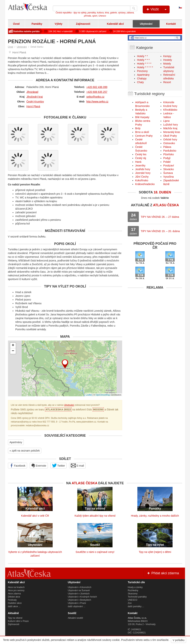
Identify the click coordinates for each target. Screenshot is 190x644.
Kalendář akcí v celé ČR (35, 516)
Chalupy (142, 78)
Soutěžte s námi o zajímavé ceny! (95, 552)
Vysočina (168, 177)
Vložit (158, 9)
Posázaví (169, 166)
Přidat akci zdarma (163, 573)
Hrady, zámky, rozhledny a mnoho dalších (155, 516)
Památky (37, 24)
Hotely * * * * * (145, 67)
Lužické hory (171, 125)
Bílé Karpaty (142, 117)
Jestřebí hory (143, 169)
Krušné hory (170, 106)
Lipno (166, 121)
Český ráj (141, 158)
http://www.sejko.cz (97, 102)
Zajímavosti (83, 24)
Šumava (168, 173)
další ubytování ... (77, 606)
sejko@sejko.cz (95, 97)
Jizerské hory (143, 173)
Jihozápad (32, 92)
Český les (141, 154)
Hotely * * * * (144, 64)
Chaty (140, 82)
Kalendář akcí (115, 24)
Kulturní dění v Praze (18, 621)
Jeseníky (140, 166)
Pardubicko (170, 151)
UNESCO (132, 600)
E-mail (77, 465)
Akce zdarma (14, 594)
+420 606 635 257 (97, 92)
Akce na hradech (16, 587)
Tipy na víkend (15, 618)
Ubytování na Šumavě (79, 590)
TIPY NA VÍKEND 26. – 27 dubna (160, 217)
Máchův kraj (170, 128)
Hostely (168, 60)
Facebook (18, 465)
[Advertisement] (155, 315)
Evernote (39, 465)
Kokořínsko (142, 180)
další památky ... (136, 606)
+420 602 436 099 (97, 87)
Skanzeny (133, 594)
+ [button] (13, 346)
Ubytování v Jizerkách (79, 594)
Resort (167, 82)
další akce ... (14, 606)
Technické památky (137, 597)
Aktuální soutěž (75, 618)
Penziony (142, 71)
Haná (138, 162)
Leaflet (89, 395)
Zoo (130, 603)
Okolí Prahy (170, 136)
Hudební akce (15, 603)
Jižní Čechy (142, 177)
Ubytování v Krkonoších (80, 587)
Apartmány (16, 442)
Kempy (167, 56)
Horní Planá (33, 106)
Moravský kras (172, 132)
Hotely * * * (143, 60)
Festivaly (12, 600)
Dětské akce (14, 597)
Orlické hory (170, 139)
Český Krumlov (35, 102)
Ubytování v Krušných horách (82, 597)
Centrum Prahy (144, 136)
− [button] (13, 351)
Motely (167, 64)
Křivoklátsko (170, 110)
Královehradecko (145, 184)
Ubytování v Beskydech (79, 600)
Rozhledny (133, 590)
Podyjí (167, 158)
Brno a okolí (142, 132)
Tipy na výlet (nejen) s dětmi (155, 552)
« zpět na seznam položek (25, 451)
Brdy (138, 128)
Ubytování (146, 24)
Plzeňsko (169, 154)
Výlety (58, 24)
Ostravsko (169, 143)
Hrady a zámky (135, 587)
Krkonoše (169, 102)
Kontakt (171, 24)
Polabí (167, 162)
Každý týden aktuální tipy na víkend (95, 516)
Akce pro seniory (16, 590)
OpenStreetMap (103, 395)
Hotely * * (142, 56)
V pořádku (179, 640)
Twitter (59, 465)
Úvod (16, 24)
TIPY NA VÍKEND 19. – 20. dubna (160, 231)
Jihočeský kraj (35, 97)
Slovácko (169, 169)
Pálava (167, 147)
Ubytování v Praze (77, 603)
